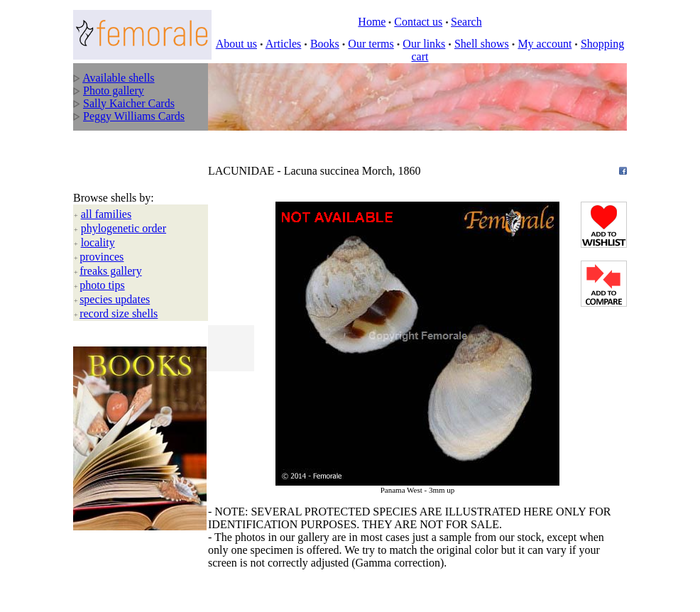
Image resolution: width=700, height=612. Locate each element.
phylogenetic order (124, 194)
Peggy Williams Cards (134, 116)
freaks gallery (111, 237)
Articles (284, 44)
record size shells (119, 279)
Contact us (418, 22)
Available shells (118, 78)
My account (545, 44)
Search (466, 22)
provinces (102, 223)
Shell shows (482, 44)
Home (372, 22)
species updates (115, 265)
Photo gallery (114, 91)
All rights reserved (173, 550)
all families (106, 180)
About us (236, 44)
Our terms (371, 44)
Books (325, 44)
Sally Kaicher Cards (129, 103)
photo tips (102, 251)
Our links (424, 44)
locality (98, 208)
